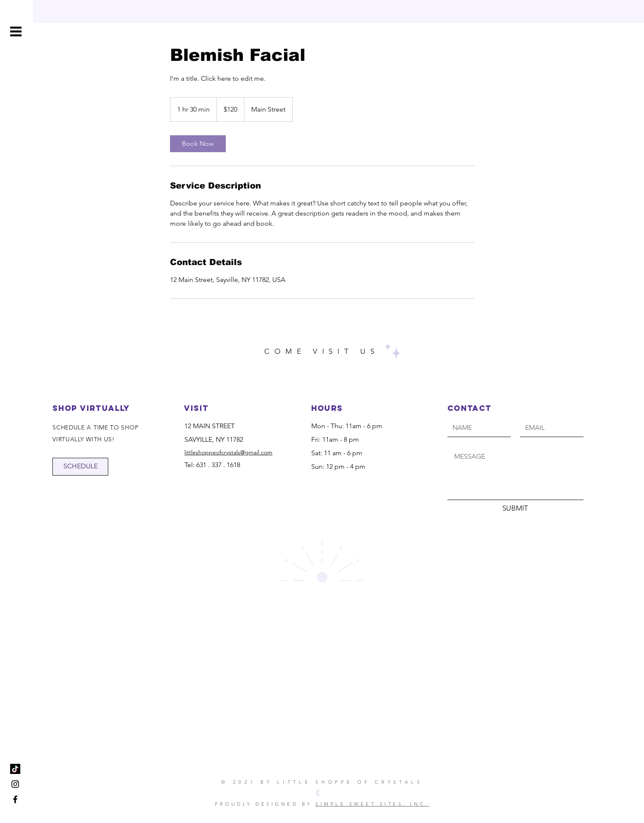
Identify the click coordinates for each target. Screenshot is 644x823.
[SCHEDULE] (80, 467)
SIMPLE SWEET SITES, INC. (372, 804)
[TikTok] (15, 769)
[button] (16, 31)
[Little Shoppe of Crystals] (15, 784)
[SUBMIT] (515, 509)
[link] (198, 144)
